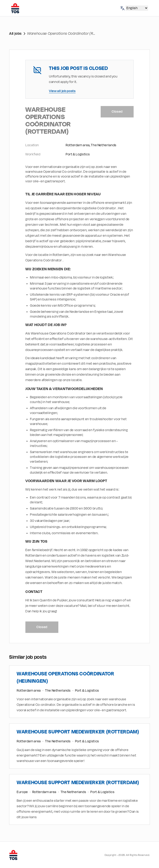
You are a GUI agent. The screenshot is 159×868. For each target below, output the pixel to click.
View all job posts (62, 91)
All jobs (15, 34)
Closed (117, 112)
